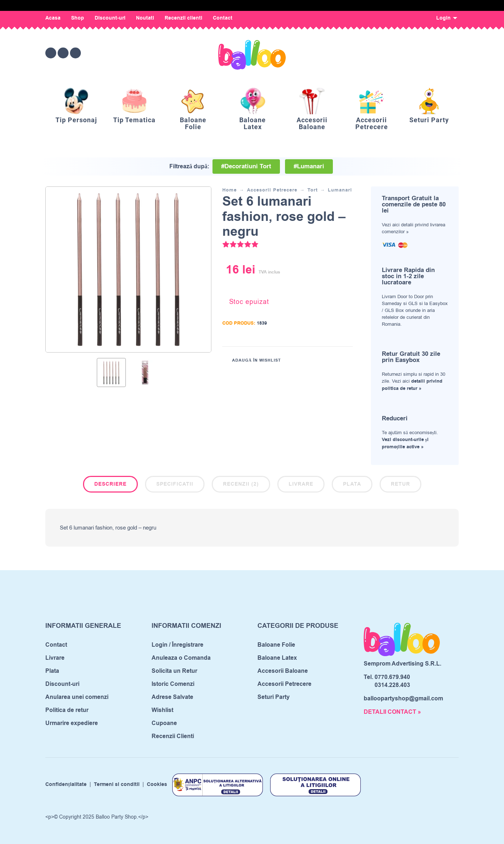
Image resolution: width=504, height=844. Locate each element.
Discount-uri (110, 18)
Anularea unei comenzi (77, 697)
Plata (352, 484)
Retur (400, 484)
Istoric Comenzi (173, 684)
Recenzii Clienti (173, 736)
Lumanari (340, 190)
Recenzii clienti (183, 18)
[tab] (110, 486)
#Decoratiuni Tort (246, 166)
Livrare (301, 484)
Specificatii (175, 484)
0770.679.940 (392, 677)
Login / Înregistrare (177, 645)
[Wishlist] (392, 53)
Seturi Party (274, 697)
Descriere (110, 484)
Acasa (53, 18)
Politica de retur (67, 710)
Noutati (145, 18)
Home (230, 190)
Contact (223, 18)
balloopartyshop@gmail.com (403, 699)
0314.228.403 (392, 685)
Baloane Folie (276, 645)
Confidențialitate (66, 785)
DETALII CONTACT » (392, 712)
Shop (78, 18)
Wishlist (162, 710)
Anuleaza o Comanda (181, 658)
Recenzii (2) (241, 484)
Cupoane (164, 723)
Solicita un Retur (174, 671)
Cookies (157, 785)
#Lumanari (309, 166)
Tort (313, 190)
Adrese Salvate (172, 697)
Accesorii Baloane (283, 671)
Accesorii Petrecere (272, 190)
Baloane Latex (277, 658)
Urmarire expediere (72, 723)
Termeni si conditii (117, 785)
